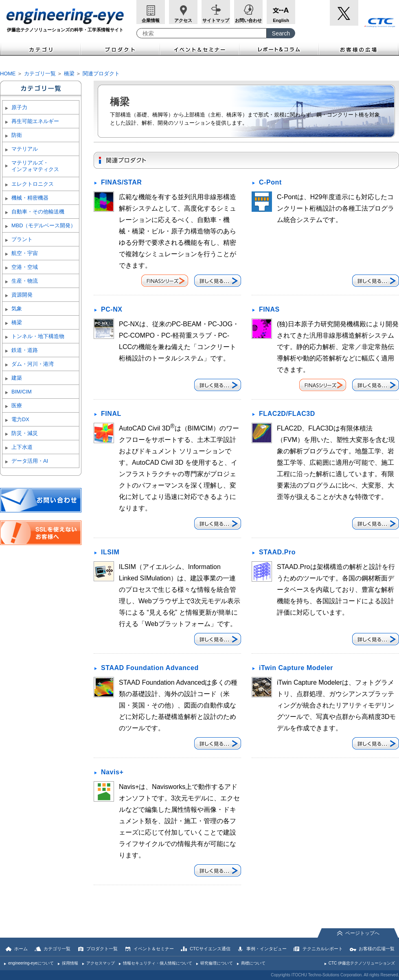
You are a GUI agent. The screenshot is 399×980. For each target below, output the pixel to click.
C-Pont (270, 182)
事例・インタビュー (266, 949)
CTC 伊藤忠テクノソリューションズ (362, 963)
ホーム (21, 949)
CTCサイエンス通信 (210, 949)
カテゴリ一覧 (40, 74)
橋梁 (69, 74)
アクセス (183, 20)
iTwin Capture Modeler (296, 668)
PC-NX (112, 309)
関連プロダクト (101, 74)
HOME (8, 74)
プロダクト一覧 (102, 949)
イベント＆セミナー (200, 49)
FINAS (269, 309)
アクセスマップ (101, 963)
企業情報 (151, 20)
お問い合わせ (248, 20)
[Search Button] (281, 33)
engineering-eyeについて (31, 963)
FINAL (111, 414)
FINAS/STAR (121, 182)
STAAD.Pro (277, 552)
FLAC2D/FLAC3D (287, 414)
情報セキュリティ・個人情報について (158, 963)
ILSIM (110, 552)
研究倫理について (217, 963)
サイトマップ (216, 20)
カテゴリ (40, 49)
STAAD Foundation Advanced (150, 668)
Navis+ (112, 772)
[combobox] (202, 33)
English (281, 20)
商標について (253, 963)
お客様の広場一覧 (377, 949)
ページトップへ (362, 933)
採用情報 (70, 963)
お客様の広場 (359, 49)
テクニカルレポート (323, 949)
